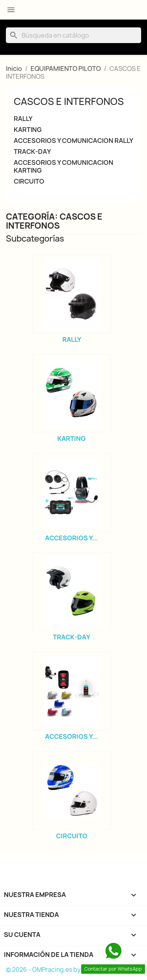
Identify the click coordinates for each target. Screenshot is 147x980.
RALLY (23, 119)
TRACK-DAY (32, 152)
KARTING (28, 130)
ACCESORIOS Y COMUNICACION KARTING (64, 167)
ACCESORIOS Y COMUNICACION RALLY (73, 141)
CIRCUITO (29, 181)
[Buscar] (73, 35)
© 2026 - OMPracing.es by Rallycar (55, 970)
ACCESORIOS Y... (72, 538)
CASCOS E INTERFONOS (69, 101)
